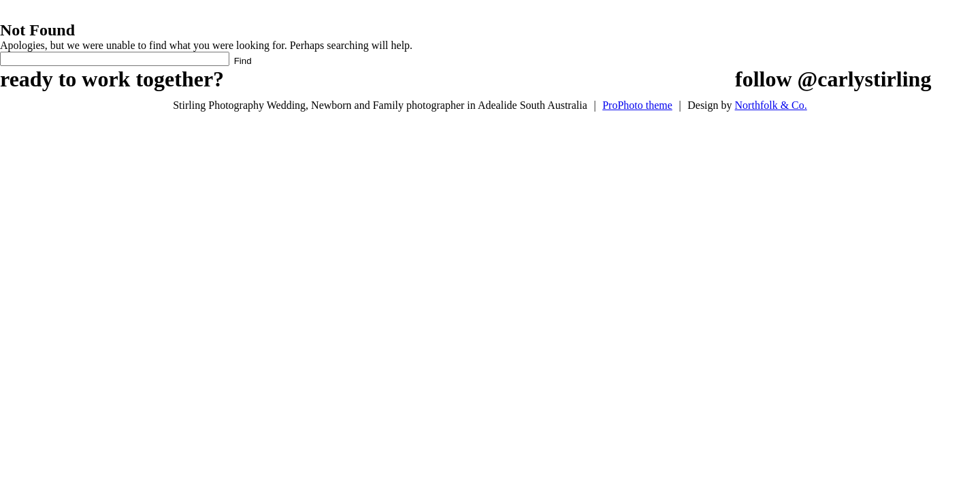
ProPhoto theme (637, 105)
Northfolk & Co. (771, 105)
